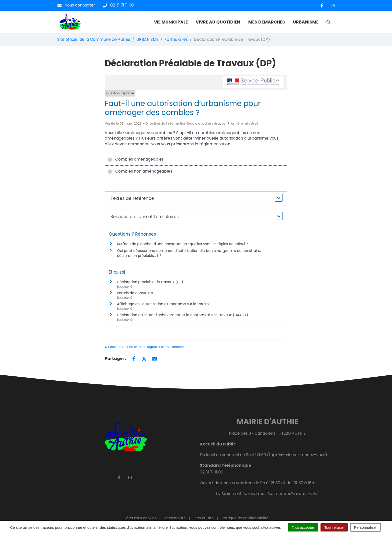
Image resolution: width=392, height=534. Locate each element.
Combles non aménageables (140, 171)
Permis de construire (135, 293)
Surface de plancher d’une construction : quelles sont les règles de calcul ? (182, 244)
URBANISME (306, 22)
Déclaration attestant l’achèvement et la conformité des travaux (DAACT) (183, 315)
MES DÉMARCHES (267, 22)
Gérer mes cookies (140, 518)
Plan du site (204, 518)
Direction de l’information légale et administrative (146, 347)
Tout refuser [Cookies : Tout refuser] (334, 527)
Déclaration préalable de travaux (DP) (150, 282)
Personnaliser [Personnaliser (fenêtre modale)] (365, 527)
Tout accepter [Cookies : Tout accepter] (303, 527)
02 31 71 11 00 (211, 472)
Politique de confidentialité (245, 518)
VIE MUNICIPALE (171, 22)
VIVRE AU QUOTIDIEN (218, 22)
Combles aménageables (135, 159)
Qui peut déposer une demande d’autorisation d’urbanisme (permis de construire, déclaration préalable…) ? (189, 253)
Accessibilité (175, 518)
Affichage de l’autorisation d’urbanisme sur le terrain (163, 304)
